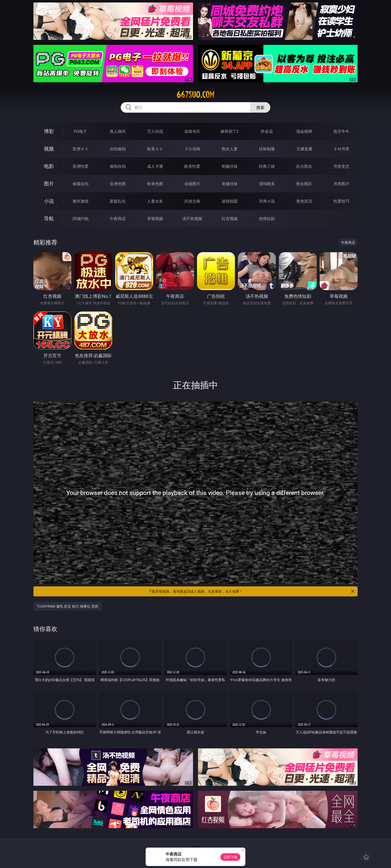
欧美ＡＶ (155, 149)
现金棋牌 (304, 131)
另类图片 (341, 184)
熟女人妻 (230, 149)
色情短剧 (267, 219)
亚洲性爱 (81, 166)
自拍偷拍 (118, 149)
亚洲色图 (118, 184)
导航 (49, 218)
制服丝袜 (230, 166)
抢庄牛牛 (341, 131)
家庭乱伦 (118, 201)
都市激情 (81, 201)
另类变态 (341, 166)
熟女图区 (304, 184)
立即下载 (230, 857)
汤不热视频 (192, 219)
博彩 (49, 131)
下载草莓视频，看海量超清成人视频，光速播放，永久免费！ (252, 591)
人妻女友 (155, 201)
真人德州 (118, 131)
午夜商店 (118, 219)
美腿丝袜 (230, 184)
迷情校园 (230, 201)
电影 (49, 166)
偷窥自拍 (81, 184)
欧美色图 (155, 184)
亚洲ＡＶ (81, 149)
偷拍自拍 (118, 166)
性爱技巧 (341, 201)
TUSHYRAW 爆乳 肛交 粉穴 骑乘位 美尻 (68, 606)
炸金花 (267, 131)
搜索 (260, 107)
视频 (49, 149)
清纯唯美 (267, 184)
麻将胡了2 (230, 131)
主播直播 (304, 149)
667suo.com (195, 95)
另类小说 (267, 201)
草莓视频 (155, 219)
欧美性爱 (192, 166)
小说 (49, 201)
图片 (49, 184)
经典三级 (267, 166)
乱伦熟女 (304, 166)
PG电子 (80, 131)
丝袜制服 (267, 149)
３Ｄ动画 (192, 149)
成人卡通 (155, 166)
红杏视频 (230, 219)
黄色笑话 (304, 201)
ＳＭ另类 (341, 149)
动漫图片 (192, 184)
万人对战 (155, 131)
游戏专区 (192, 131)
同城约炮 (81, 219)
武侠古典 (192, 201)
